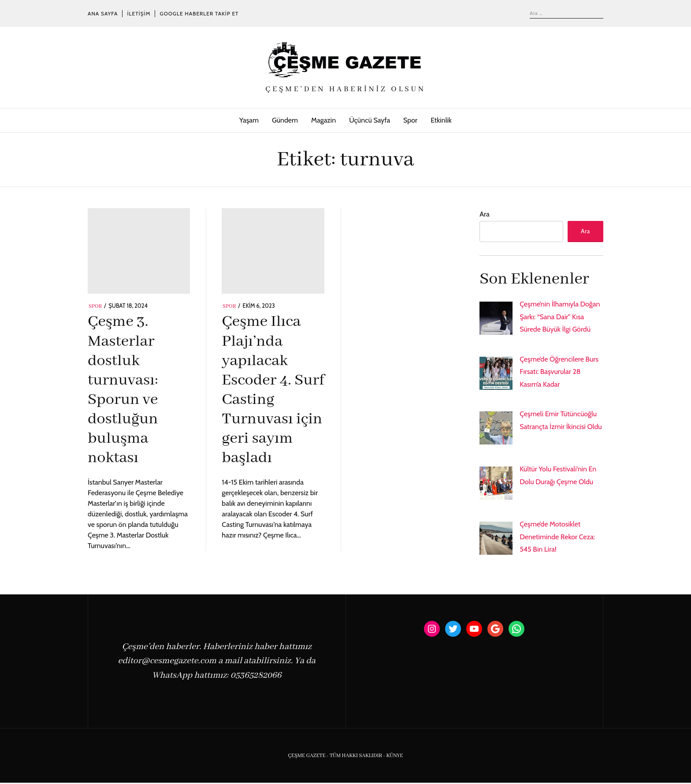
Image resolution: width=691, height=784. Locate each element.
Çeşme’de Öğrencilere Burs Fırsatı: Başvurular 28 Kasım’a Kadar (559, 373)
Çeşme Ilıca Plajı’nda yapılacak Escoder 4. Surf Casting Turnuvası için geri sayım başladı (273, 390)
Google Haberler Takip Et (199, 13)
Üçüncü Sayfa (370, 120)
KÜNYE (394, 757)
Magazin (323, 120)
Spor (410, 120)
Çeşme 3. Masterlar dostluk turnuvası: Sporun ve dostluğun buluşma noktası (123, 390)
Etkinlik (441, 120)
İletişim (139, 13)
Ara (484, 214)
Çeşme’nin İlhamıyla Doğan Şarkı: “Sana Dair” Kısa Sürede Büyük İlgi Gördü (560, 318)
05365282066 (256, 676)
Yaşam (249, 120)
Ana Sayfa (103, 13)
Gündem (285, 120)
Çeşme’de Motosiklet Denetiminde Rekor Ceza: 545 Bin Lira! (557, 538)
